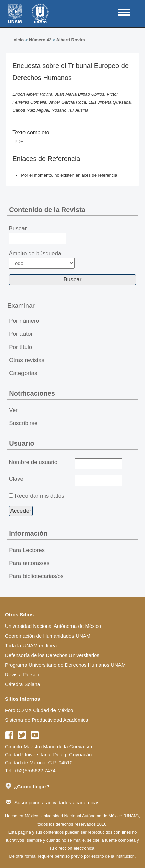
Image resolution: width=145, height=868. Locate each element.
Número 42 (40, 40)
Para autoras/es (29, 563)
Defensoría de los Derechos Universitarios (52, 655)
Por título (20, 347)
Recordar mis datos (39, 496)
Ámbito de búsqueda (42, 259)
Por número (24, 321)
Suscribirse (23, 423)
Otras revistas (27, 360)
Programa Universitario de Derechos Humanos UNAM (65, 665)
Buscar (38, 235)
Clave (16, 479)
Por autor (21, 334)
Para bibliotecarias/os (36, 576)
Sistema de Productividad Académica (47, 720)
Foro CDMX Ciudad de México (39, 710)
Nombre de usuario (33, 462)
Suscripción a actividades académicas (53, 803)
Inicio (18, 40)
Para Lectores (27, 550)
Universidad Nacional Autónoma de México (53, 626)
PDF (19, 142)
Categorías (23, 373)
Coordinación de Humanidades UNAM (48, 636)
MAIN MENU (124, 12)
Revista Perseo (22, 674)
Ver (13, 410)
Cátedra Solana (22, 684)
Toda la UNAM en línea (31, 645)
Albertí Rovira (71, 40)
